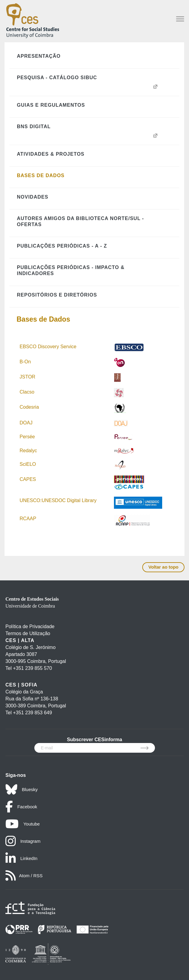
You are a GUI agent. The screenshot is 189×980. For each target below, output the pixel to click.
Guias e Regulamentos (51, 105)
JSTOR (27, 377)
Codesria (29, 407)
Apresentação (39, 56)
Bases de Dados (41, 175)
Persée (27, 437)
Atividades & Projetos (51, 154)
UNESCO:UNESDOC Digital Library (58, 500)
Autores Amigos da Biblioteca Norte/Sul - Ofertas (80, 221)
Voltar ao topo (163, 567)
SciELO (28, 464)
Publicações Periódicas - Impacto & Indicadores (71, 270)
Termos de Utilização (28, 633)
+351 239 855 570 (32, 668)
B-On (26, 362)
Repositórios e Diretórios (57, 295)
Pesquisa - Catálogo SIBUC (57, 78)
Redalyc (28, 451)
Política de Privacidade (30, 626)
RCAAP (28, 519)
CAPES (28, 479)
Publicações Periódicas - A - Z (62, 246)
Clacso (27, 392)
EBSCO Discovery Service (48, 347)
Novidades (33, 197)
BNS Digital (34, 127)
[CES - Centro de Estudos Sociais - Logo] (33, 19)
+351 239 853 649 (32, 713)
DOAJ (26, 423)
